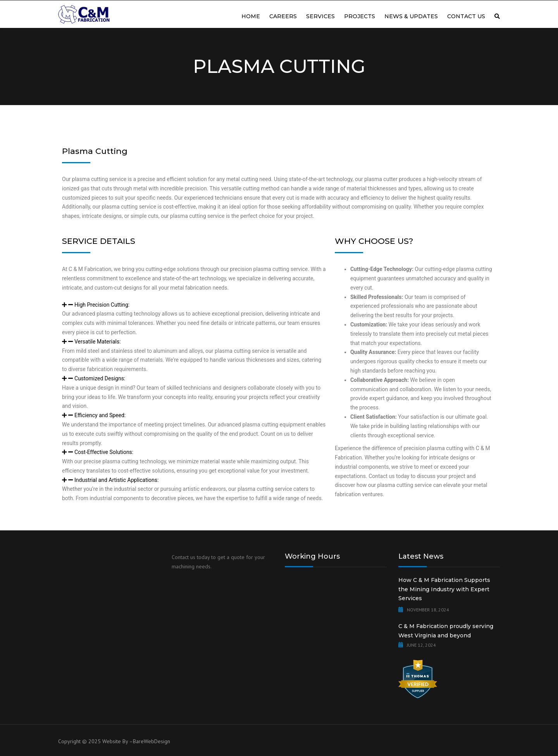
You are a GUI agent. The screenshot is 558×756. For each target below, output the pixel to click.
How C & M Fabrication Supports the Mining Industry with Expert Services (444, 589)
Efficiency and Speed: (100, 415)
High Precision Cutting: (102, 305)
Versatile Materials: (98, 342)
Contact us (466, 16)
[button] (195, 305)
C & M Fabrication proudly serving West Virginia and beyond (446, 631)
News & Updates (411, 16)
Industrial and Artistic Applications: (116, 480)
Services (320, 16)
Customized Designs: (100, 378)
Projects (360, 16)
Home (251, 16)
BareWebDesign (152, 741)
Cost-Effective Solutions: (104, 452)
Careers (283, 16)
